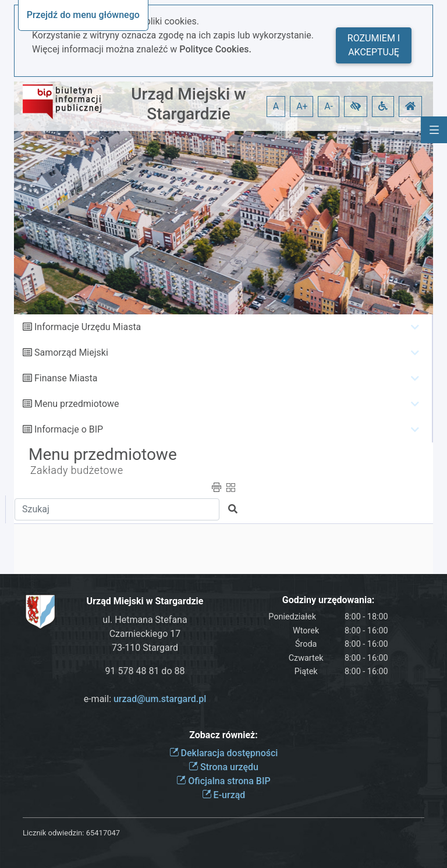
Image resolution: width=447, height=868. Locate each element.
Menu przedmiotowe (77, 404)
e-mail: (145, 699)
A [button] (276, 106)
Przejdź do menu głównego (83, 15)
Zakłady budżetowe (77, 470)
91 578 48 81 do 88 (145, 671)
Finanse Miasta (66, 378)
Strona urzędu (223, 767)
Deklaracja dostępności (224, 753)
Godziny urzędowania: (328, 600)
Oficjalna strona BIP (223, 781)
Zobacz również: (223, 735)
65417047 (103, 833)
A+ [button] (302, 106)
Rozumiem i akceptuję (374, 45)
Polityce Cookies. (215, 49)
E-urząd (224, 795)
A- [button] (329, 106)
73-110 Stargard (145, 648)
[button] (356, 107)
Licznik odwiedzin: (53, 833)
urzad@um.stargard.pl (160, 699)
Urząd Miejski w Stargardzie (189, 104)
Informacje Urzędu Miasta (88, 327)
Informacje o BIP (69, 429)
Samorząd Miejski (71, 352)
